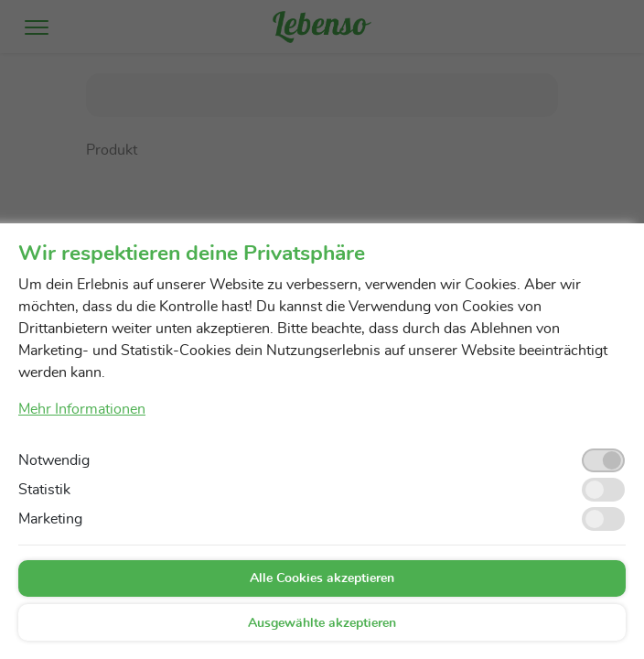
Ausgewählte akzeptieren (322, 623)
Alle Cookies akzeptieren (322, 578)
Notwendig (54, 460)
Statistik (44, 490)
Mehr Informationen (82, 409)
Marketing (50, 519)
